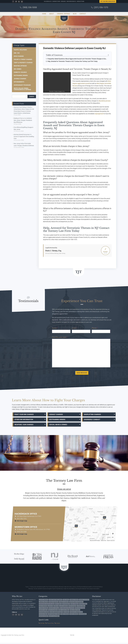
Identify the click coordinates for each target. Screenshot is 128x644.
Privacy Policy (50, 625)
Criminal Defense (74, 601)
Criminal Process (43, 603)
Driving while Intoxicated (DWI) (47, 605)
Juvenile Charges (20, 79)
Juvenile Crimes (81, 607)
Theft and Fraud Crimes (54, 615)
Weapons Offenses (20, 66)
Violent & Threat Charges (23, 59)
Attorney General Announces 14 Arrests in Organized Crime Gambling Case (24, 136)
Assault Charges (57, 415)
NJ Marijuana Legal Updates (67, 609)
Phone (95, 328)
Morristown (56, 1)
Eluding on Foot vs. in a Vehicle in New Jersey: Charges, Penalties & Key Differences (23, 120)
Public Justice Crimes (64, 611)
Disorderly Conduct (93, 420)
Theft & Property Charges (23, 63)
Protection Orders (53, 611)
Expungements (19, 82)
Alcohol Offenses (44, 601)
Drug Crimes (58, 605)
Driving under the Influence (76, 603)
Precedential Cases (80, 609)
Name (55, 328)
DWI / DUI (17, 53)
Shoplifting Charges (94, 415)
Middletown (81, 1)
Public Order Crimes (75, 611)
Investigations (72, 607)
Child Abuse (66, 601)
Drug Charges (19, 56)
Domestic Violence (20, 72)
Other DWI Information (25, 420)
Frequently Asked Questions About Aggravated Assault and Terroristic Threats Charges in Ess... (77, 59)
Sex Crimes (18, 69)
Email (74, 328)
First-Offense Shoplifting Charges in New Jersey (23, 128)
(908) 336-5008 (30, 7)
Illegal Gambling (63, 607)
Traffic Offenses (74, 615)
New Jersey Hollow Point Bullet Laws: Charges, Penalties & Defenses (24, 145)
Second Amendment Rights (56, 613)
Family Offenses (75, 605)
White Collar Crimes (54, 617)
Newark (63, 1)
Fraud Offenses (43, 607)
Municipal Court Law (54, 609)
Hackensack (48, 1)
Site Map (42, 625)
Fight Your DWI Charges (25, 415)
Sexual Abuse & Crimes (60, 426)
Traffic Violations (20, 50)
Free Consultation (108, 1)
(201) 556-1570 (101, 7)
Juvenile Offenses (44, 609)
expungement (99, 114)
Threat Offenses (65, 615)
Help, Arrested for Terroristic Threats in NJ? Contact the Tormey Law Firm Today (73, 61)
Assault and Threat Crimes (55, 601)
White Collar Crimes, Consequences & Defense (22, 89)
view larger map (21, 522)
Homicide (56, 607)
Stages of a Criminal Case (76, 613)
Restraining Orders (21, 75)
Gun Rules (50, 607)
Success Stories (43, 615)
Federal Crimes (83, 605)
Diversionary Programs (22, 85)
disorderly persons (104, 101)
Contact (58, 625)
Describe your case (60, 337)
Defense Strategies (53, 603)
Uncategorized (83, 615)
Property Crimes (43, 611)
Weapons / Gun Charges (25, 426)
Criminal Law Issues (84, 601)
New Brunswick (71, 1)
